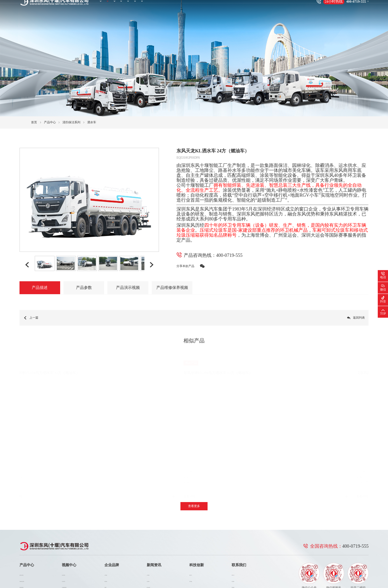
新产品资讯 (159, 541)
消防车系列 (27, 547)
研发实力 (198, 529)
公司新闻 (158, 529)
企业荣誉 (118, 547)
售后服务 (238, 534)
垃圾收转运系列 (30, 534)
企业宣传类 (73, 529)
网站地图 (349, 570)
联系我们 (234, 7)
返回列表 (356, 318)
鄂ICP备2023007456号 (122, 570)
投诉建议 (238, 541)
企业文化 (118, 553)
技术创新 (198, 534)
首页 (104, 7)
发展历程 (118, 534)
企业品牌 (168, 7)
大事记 (116, 541)
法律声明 (363, 570)
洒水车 (92, 122)
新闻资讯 (190, 7)
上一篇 (31, 318)
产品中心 (123, 7)
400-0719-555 (229, 255)
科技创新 (212, 7)
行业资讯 (158, 534)
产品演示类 (73, 534)
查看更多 (194, 460)
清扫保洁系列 (71, 122)
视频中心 (145, 7)
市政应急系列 (28, 541)
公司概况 (118, 529)
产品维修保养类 (76, 541)
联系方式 (238, 529)
